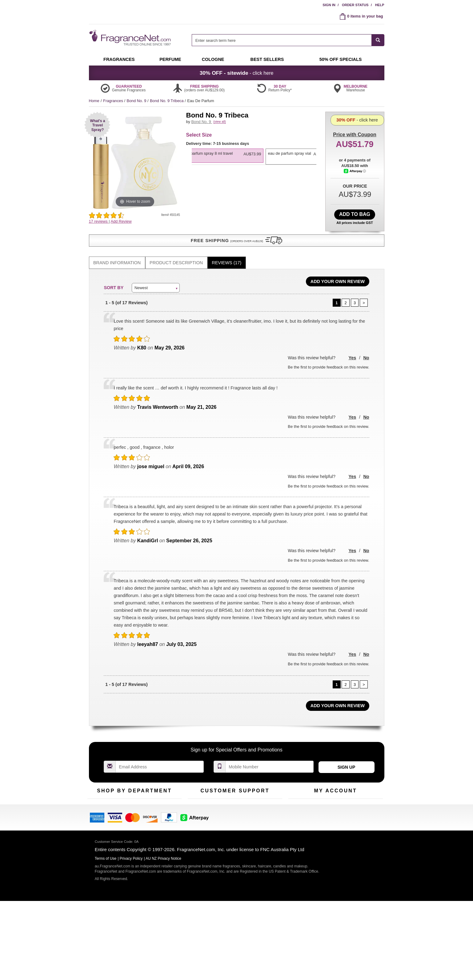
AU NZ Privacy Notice (163, 930)
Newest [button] (141, 281)
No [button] (366, 351)
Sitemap (261, 820)
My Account (299, 801)
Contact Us (197, 811)
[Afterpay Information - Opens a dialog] (355, 196)
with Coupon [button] (355, 121)
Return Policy (233, 801)
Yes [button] (352, 351)
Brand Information (117, 256)
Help (380, 5)
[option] (253, 171)
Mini (157, 820)
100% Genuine (267, 801)
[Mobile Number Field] (270, 760)
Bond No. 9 (137, 101)
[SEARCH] (378, 40)
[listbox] (254, 173)
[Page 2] (346, 296)
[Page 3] (355, 296)
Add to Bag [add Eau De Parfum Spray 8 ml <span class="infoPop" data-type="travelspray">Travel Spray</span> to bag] (355, 213)
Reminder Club (335, 811)
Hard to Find (164, 830)
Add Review (121, 221)
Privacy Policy (131, 930)
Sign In (329, 5)
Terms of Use (265, 811)
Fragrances (114, 101)
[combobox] (288, 40)
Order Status (355, 5)
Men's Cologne (100, 826)
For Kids (161, 801)
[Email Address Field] (160, 760)
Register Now (300, 811)
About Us (196, 820)
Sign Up (347, 760)
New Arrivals (164, 811)
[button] (97, 125)
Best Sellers (132, 820)
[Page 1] (337, 296)
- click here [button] (237, 73)
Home (94, 101)
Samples (129, 811)
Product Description (176, 256)
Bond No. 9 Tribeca (167, 101)
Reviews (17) (226, 256)
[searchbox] (282, 40)
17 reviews (99, 221)
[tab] (117, 256)
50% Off (128, 801)
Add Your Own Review (338, 275)
